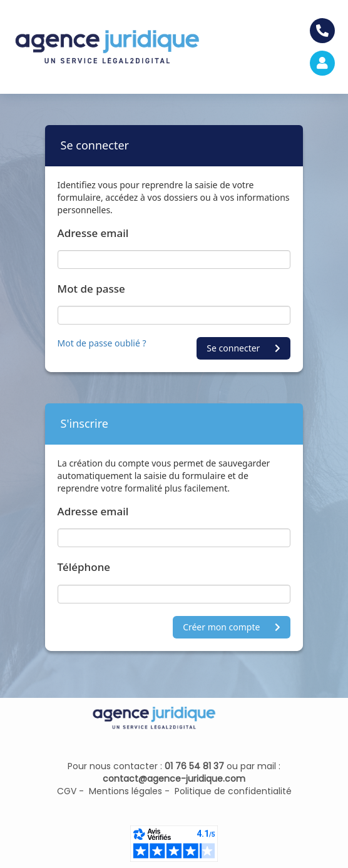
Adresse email (93, 233)
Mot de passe (91, 289)
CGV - (70, 791)
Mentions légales (123, 791)
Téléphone (84, 567)
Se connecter (243, 348)
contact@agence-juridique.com (174, 779)
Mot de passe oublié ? (102, 343)
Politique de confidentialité (231, 791)
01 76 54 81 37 (194, 766)
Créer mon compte (232, 627)
